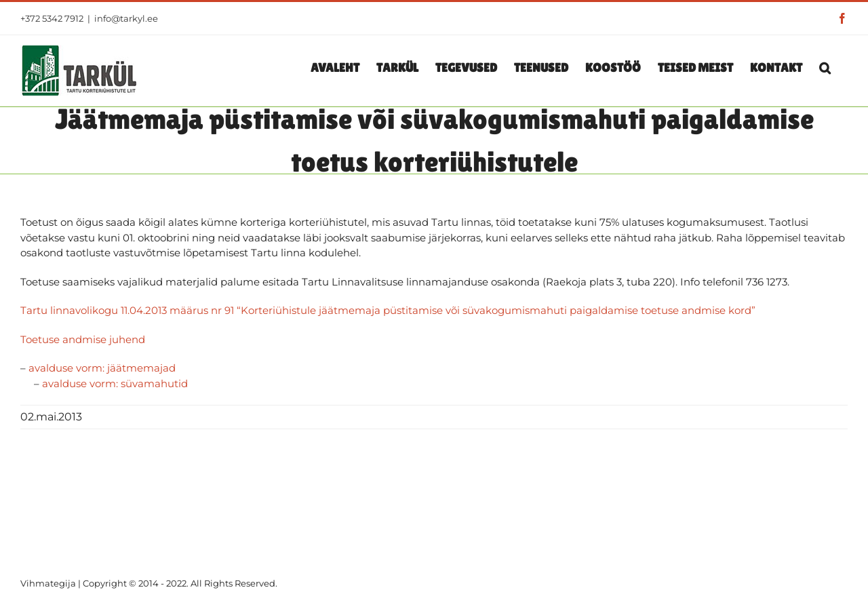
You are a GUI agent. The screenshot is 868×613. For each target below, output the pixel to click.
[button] (825, 67)
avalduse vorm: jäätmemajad (102, 368)
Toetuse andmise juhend (83, 339)
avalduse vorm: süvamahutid (115, 383)
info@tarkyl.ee (126, 18)
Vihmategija (48, 583)
